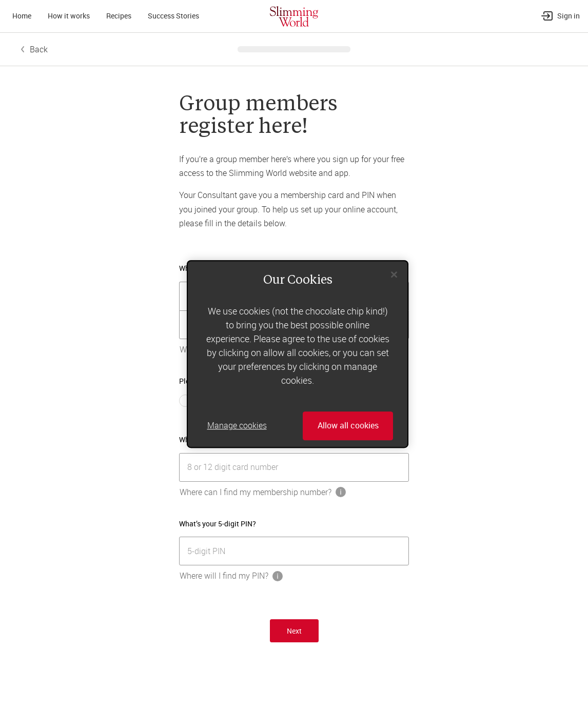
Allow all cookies (348, 426)
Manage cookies (237, 426)
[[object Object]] (294, 467)
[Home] (294, 16)
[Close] (394, 274)
